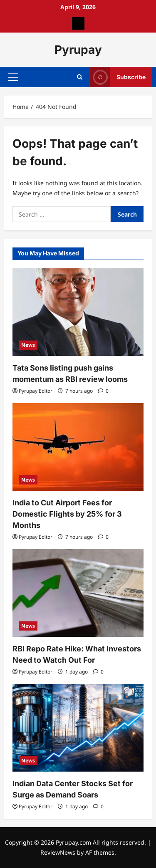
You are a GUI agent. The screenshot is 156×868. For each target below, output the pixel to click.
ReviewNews (58, 852)
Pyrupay (78, 50)
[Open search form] (80, 77)
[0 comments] (103, 391)
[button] (13, 77)
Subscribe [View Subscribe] (118, 77)
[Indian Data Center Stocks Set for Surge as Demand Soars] (78, 728)
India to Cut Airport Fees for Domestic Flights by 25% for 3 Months (67, 514)
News (28, 345)
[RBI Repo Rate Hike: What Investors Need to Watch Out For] (78, 593)
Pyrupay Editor (36, 391)
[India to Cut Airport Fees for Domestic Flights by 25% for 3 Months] (78, 447)
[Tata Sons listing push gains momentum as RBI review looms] (78, 312)
